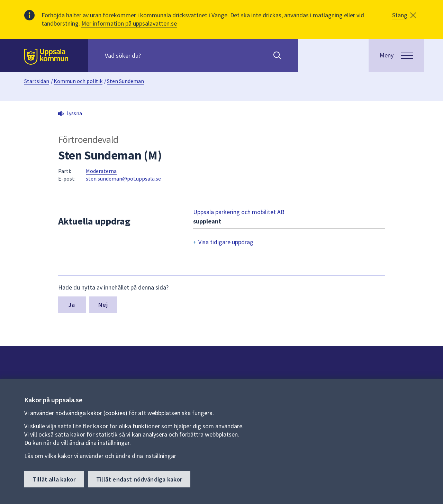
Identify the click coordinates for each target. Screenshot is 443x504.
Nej (103, 305)
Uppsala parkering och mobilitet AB (239, 212)
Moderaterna (101, 171)
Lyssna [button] (74, 113)
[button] (404, 15)
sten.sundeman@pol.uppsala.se (123, 178)
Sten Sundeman (125, 81)
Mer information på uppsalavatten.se (129, 23)
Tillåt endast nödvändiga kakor (139, 479)
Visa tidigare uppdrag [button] (226, 242)
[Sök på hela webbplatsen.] (149, 55)
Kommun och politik (78, 81)
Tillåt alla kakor (54, 479)
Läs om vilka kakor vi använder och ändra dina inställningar (100, 456)
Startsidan (37, 81)
